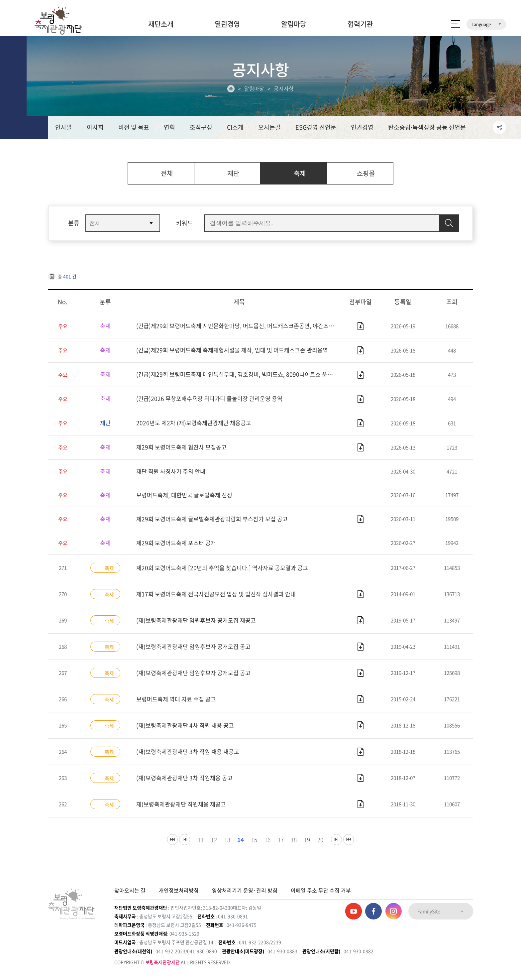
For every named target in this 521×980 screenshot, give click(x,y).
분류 (74, 226)
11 (193, 844)
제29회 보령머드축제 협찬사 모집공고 (184, 450)
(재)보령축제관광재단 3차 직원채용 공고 (187, 782)
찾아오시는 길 (130, 890)
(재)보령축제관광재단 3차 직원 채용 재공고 (191, 756)
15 (252, 844)
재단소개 (161, 24)
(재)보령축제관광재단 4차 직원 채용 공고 (188, 730)
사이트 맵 (456, 24)
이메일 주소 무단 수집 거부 (321, 890)
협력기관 (360, 24)
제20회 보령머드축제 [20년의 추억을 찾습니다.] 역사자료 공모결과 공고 (227, 572)
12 (207, 844)
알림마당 (294, 24)
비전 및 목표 (134, 128)
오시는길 (269, 128)
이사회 (95, 128)
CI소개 (235, 128)
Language (486, 24)
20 (325, 844)
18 (296, 844)
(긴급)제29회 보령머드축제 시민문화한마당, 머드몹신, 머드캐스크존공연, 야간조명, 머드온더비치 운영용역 (239, 329)
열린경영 (227, 24)
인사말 (64, 128)
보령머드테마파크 (484, 5)
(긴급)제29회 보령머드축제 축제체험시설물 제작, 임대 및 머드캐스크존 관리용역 (237, 353)
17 (281, 844)
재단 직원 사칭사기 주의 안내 (173, 474)
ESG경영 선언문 (316, 128)
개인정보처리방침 (179, 890)
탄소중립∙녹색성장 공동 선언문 (427, 128)
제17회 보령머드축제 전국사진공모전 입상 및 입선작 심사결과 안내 (220, 598)
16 (266, 844)
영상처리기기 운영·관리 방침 (245, 890)
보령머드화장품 (440, 5)
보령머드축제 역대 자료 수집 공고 (178, 703)
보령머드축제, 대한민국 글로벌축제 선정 (187, 498)
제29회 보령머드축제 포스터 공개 (178, 547)
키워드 (185, 226)
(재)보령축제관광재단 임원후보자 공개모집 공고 (197, 651)
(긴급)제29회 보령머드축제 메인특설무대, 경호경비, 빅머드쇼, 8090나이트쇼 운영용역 (239, 377)
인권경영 (362, 128)
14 (237, 844)
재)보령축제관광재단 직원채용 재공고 (184, 808)
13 (222, 844)
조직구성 (201, 128)
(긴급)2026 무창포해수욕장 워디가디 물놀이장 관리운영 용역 (213, 402)
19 (310, 844)
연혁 (169, 128)
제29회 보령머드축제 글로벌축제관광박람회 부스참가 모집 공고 (216, 522)
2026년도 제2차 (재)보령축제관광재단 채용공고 (197, 426)
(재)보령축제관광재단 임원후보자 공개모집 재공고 (200, 624)
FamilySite (441, 911)
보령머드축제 (401, 5)
